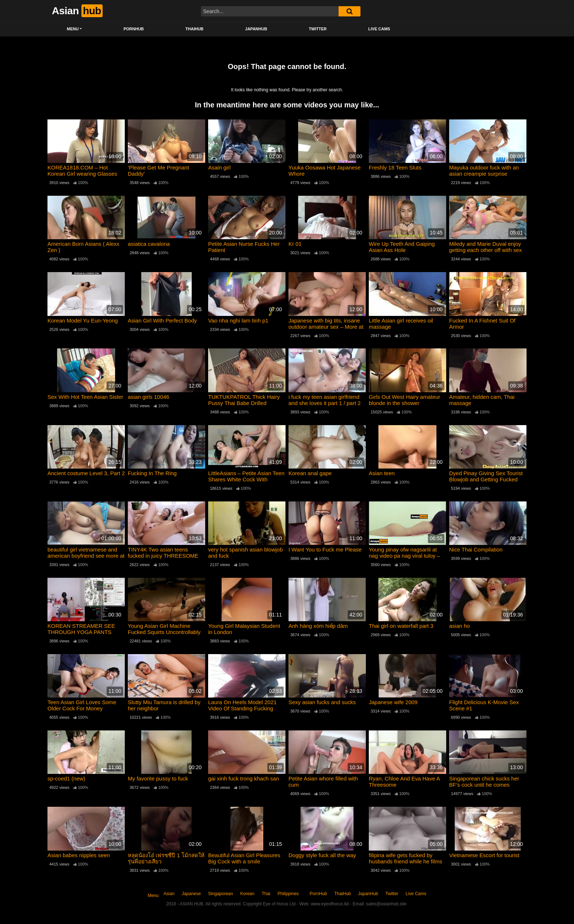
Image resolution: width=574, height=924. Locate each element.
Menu (73, 29)
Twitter (318, 29)
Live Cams (379, 29)
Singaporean (221, 894)
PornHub (134, 29)
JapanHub (256, 29)
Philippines (288, 894)
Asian (169, 894)
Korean (247, 894)
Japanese (191, 894)
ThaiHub (195, 29)
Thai (266, 894)
